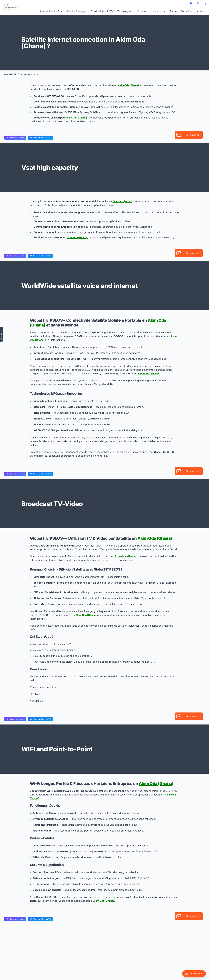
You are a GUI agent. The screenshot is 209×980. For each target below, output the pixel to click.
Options (143, 11)
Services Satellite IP (51, 11)
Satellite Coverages (76, 11)
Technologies (126, 11)
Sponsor (201, 11)
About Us (159, 11)
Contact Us (186, 11)
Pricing (173, 11)
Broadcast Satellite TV (102, 11)
